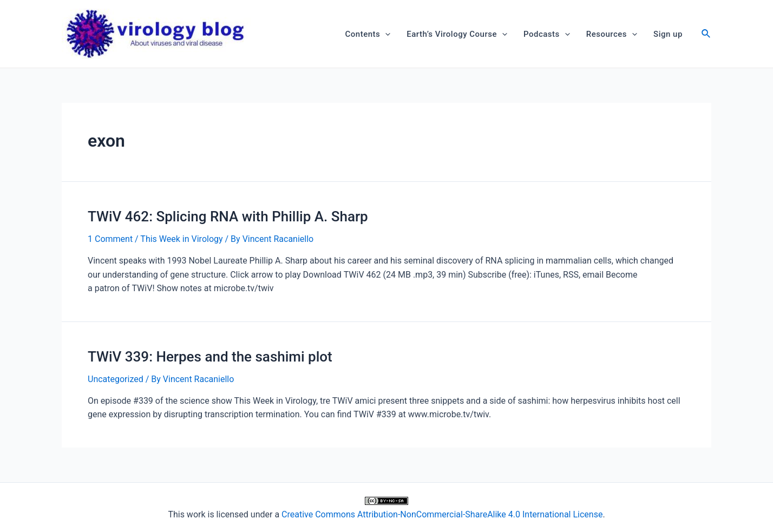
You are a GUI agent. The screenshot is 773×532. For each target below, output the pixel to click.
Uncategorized (116, 379)
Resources (612, 34)
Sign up (668, 34)
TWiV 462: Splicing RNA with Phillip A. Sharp (228, 216)
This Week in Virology (181, 239)
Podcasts (547, 34)
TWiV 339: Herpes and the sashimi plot (210, 357)
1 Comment (110, 239)
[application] (385, 34)
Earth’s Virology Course (457, 34)
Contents (368, 34)
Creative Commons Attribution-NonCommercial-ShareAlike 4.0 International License (442, 514)
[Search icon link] (706, 35)
